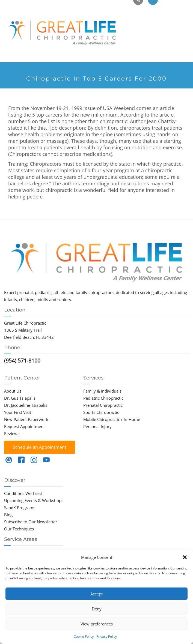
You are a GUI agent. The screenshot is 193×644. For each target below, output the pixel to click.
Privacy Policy (107, 636)
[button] (185, 557)
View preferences (97, 624)
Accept (96, 594)
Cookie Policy (84, 636)
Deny (97, 609)
